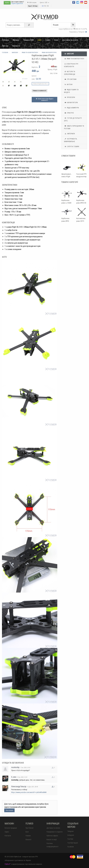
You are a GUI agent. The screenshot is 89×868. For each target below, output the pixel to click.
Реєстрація (9, 810)
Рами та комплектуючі (74, 59)
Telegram (70, 831)
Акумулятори (71, 103)
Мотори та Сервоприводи (70, 73)
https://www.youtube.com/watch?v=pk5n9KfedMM (29, 792)
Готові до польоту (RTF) (73, 119)
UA (43, 6)
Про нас (5, 46)
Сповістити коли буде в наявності (45, 100)
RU (45, 6)
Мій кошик (32, 3)
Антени (68, 85)
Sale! (40, 40)
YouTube (70, 839)
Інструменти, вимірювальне (71, 140)
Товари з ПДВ (28, 40)
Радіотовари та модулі (71, 91)
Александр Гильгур (19, 787)
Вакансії (28, 840)
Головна (6, 40)
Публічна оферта (52, 836)
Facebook (71, 847)
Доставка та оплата (70, 40)
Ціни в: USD (44, 3)
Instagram (71, 835)
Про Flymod (29, 828)
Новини (28, 836)
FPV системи (70, 79)
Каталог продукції (11, 828)
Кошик (64, 25)
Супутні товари (72, 147)
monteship (15, 767)
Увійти (7, 3)
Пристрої (69, 113)
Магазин (16, 40)
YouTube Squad (73, 843)
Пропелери (70, 97)
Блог (56, 40)
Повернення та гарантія (55, 832)
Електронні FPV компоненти (71, 65)
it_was (14, 777)
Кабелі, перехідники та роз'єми (74, 127)
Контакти (16, 46)
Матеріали (69, 134)
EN (48, 6)
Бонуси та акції (52, 840)
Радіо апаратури (71, 108)
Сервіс (48, 40)
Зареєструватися (17, 3)
